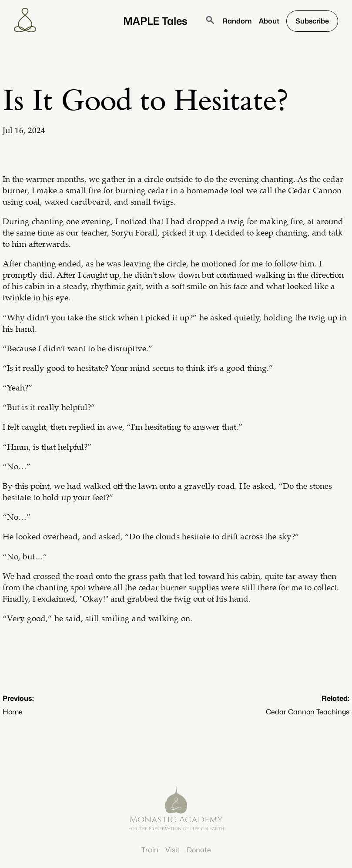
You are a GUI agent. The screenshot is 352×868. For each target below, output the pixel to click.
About (269, 21)
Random (237, 21)
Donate (199, 850)
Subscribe (312, 21)
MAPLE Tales (155, 21)
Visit (173, 850)
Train (150, 850)
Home (13, 712)
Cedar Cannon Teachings (308, 712)
